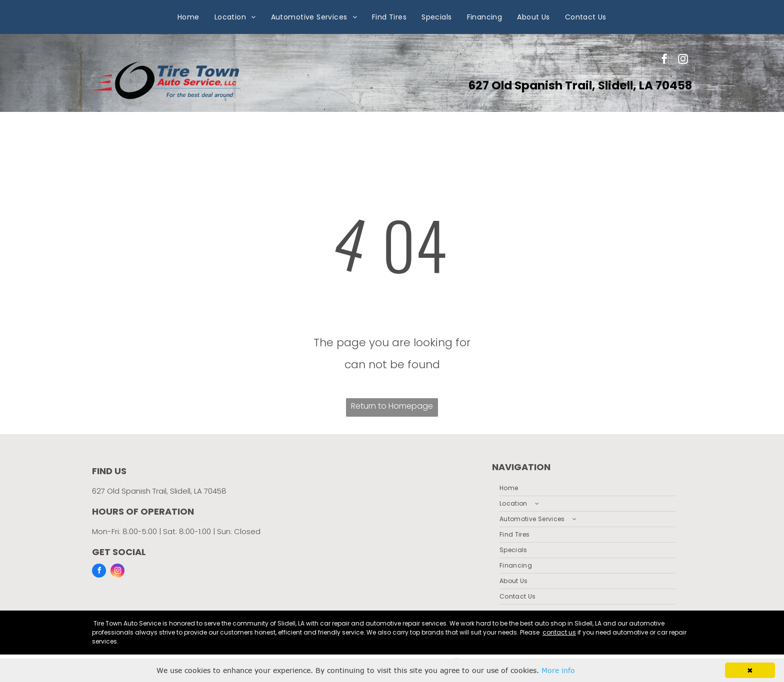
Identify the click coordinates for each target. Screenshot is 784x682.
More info (558, 670)
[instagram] (683, 60)
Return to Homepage (392, 406)
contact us (559, 632)
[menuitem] (188, 17)
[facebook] (664, 60)
